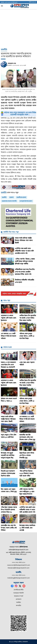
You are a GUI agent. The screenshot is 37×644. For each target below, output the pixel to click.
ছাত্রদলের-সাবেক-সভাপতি (9, 201)
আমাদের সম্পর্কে (19, 596)
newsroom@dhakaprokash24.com (19, 565)
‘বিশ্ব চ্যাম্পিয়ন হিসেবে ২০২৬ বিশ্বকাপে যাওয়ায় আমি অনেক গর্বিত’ (27, 473)
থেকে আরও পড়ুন (10, 193)
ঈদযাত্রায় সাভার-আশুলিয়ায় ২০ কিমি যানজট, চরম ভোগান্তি (27, 528)
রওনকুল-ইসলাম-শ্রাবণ (26, 201)
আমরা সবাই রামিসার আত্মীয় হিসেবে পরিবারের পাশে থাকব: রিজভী (24, 240)
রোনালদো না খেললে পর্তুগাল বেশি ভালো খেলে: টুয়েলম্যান (9, 318)
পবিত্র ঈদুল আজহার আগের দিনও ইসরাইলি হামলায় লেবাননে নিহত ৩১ (9, 510)
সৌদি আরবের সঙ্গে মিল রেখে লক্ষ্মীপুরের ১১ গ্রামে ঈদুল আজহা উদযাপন (27, 492)
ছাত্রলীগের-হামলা (21, 197)
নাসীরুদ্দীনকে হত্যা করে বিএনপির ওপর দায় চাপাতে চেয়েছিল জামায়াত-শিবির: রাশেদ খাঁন (25, 272)
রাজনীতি (4, 49)
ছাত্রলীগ (4, 197)
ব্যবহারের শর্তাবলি (19, 593)
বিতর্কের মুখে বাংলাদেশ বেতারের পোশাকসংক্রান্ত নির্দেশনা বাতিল (8, 473)
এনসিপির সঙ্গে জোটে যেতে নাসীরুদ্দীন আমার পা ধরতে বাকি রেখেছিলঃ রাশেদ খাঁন (24, 251)
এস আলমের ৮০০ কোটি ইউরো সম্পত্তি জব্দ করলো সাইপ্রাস (8, 336)
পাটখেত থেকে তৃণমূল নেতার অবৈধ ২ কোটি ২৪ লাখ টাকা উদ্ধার (27, 336)
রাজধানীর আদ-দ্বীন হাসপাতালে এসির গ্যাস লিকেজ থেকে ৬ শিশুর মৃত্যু (27, 437)
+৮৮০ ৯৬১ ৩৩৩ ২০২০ (19, 575)
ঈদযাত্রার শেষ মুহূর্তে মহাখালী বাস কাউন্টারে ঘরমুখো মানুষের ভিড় (8, 455)
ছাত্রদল (11, 197)
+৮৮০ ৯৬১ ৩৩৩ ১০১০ (19, 562)
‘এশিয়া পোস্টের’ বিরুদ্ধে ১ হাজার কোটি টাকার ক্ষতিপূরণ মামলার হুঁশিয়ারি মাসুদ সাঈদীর (25, 261)
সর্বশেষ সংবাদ (8, 347)
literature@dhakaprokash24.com (19, 568)
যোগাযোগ (19, 599)
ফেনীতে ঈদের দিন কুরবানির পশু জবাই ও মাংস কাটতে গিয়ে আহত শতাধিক (28, 318)
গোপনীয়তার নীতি (19, 590)
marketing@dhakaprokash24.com (19, 578)
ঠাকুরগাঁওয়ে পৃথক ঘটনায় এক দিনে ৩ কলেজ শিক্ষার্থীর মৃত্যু (27, 455)
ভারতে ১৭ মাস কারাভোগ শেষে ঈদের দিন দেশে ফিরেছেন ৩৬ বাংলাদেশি (8, 365)
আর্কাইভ (19, 602)
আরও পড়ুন (7, 300)
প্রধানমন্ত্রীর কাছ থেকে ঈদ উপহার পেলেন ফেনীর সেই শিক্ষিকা (9, 528)
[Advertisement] (18, 19)
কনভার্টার (18, 605)
